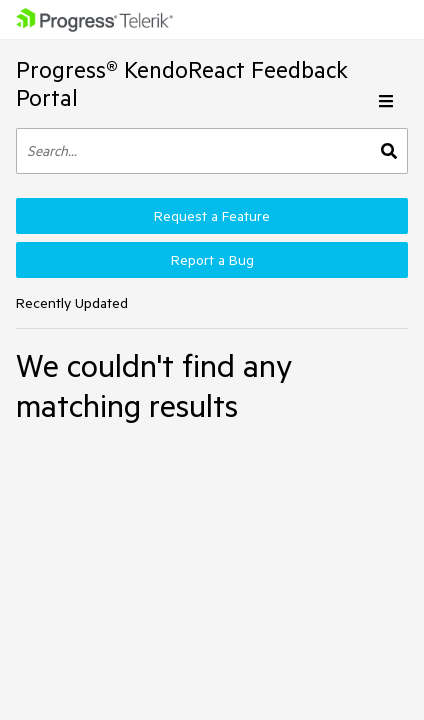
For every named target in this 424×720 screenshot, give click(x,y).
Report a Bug (212, 260)
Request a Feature (212, 216)
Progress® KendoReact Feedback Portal (182, 83)
